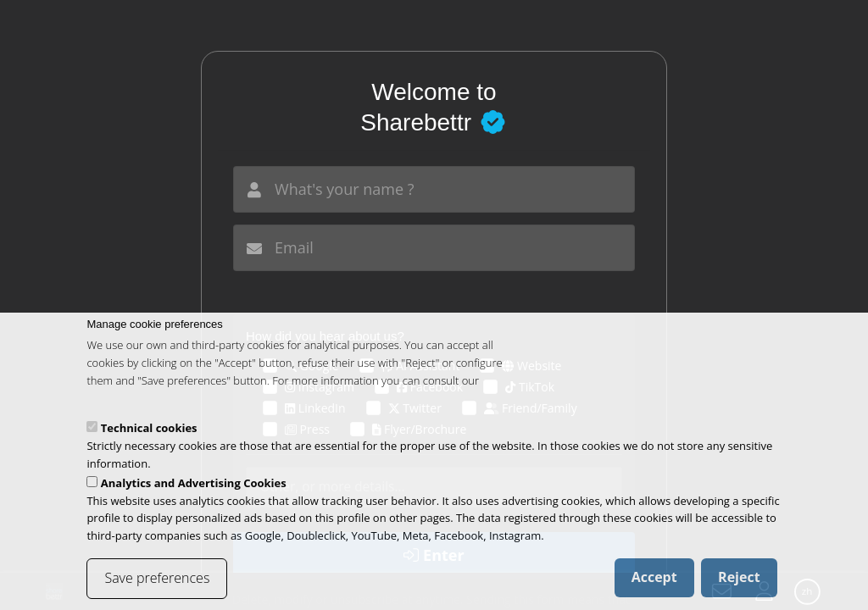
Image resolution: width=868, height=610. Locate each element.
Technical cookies (149, 444)
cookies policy (121, 413)
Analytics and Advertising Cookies (194, 498)
